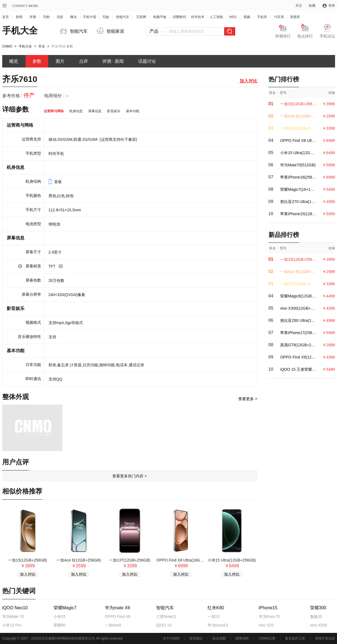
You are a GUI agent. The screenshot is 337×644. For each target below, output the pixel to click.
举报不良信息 (325, 638)
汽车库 (279, 17)
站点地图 (219, 638)
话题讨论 (147, 61)
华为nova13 (218, 625)
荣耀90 (60, 625)
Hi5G (233, 17)
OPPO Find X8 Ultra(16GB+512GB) (181, 560)
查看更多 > (248, 399)
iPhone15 (268, 608)
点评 (83, 61)
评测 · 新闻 (113, 61)
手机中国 (90, 17)
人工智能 (216, 17)
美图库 (295, 17)
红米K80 (216, 608)
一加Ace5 (113, 625)
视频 (247, 17)
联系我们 (196, 638)
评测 (33, 17)
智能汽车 (123, 17)
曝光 (74, 17)
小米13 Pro (12, 625)
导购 (46, 17)
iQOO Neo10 (15, 608)
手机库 (262, 17)
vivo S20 (266, 625)
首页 (6, 17)
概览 (14, 61)
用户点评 (16, 462)
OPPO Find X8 (118, 617)
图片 (60, 61)
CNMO (7, 46)
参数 (37, 61)
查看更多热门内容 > (130, 476)
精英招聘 (242, 638)
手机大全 (20, 31)
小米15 (60, 617)
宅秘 (106, 17)
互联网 (141, 17)
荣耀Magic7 (65, 608)
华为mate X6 (118, 608)
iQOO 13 (164, 625)
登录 (332, 6)
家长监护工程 (295, 638)
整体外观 (16, 397)
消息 (60, 17)
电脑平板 (160, 17)
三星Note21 (166, 617)
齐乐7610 (20, 79)
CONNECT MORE (25, 6)
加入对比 (249, 81)
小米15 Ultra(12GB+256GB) (232, 560)
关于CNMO (171, 638)
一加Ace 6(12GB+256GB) (79, 560)
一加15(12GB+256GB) (27, 560)
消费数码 (179, 17)
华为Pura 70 (269, 617)
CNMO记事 (267, 638)
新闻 (19, 17)
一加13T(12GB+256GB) (130, 560)
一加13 (214, 617)
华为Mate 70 (13, 617)
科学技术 (198, 17)
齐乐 (42, 46)
